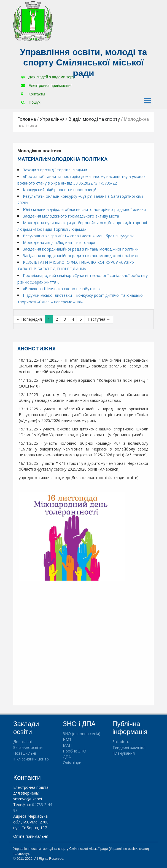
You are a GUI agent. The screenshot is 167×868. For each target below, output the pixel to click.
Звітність (121, 742)
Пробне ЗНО (75, 751)
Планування (124, 753)
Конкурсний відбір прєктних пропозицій (60, 190)
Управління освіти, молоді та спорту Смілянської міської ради (83, 63)
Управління (52, 119)
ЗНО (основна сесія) (82, 734)
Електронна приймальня (47, 86)
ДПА (67, 757)
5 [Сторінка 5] (81, 319)
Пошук (31, 102)
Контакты (33, 94)
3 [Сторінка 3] (65, 319)
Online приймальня (31, 836)
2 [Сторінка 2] (57, 319)
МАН (67, 745)
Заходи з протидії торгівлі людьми (55, 170)
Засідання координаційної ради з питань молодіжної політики (81, 249)
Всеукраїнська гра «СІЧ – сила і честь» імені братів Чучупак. (79, 236)
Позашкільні (25, 753)
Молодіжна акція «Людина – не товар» (59, 242)
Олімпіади (72, 763)
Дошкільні (22, 742)
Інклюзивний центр (31, 759)
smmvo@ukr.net (28, 799)
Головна (27, 119)
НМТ (67, 739)
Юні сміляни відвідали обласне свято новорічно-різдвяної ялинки (84, 209)
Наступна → (99, 319)
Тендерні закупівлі (129, 747)
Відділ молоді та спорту (94, 119)
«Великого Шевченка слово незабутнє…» (62, 289)
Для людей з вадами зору (48, 77)
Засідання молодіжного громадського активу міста (71, 216)
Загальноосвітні (28, 747)
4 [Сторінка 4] (73, 319)
